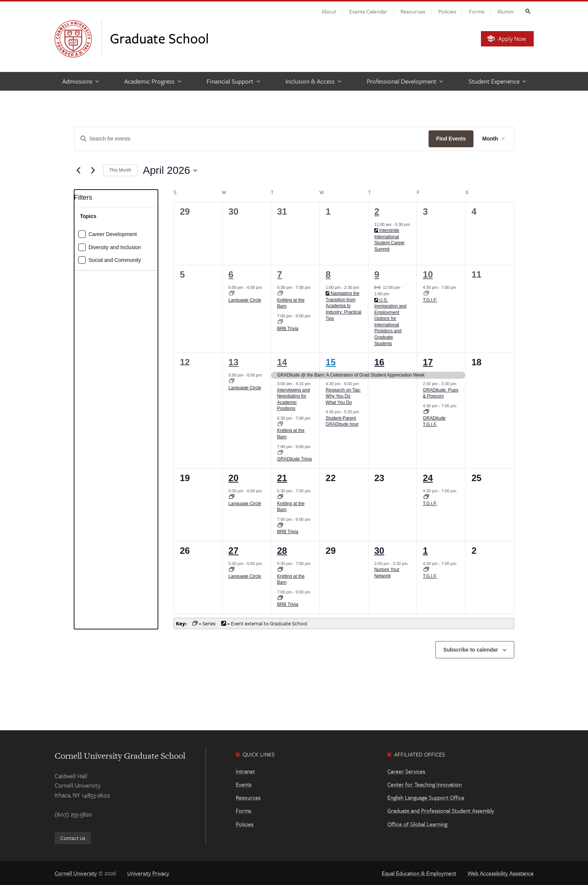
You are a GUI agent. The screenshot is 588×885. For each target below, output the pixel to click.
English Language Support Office (426, 797)
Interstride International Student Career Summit (389, 240)
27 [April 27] (233, 551)
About (329, 11)
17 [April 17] (428, 362)
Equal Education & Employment (419, 873)
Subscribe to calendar (470, 650)
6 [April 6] (231, 274)
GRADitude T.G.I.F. (434, 421)
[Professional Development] (405, 81)
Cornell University (76, 873)
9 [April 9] (377, 274)
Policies (447, 11)
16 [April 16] (379, 362)
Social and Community (115, 260)
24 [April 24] (428, 478)
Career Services (406, 771)
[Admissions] (80, 81)
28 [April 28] (282, 551)
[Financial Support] (233, 81)
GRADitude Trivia (294, 459)
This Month (120, 170)
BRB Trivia (288, 329)
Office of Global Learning (417, 824)
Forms (477, 11)
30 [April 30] (379, 551)
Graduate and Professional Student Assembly (441, 810)
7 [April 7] (279, 274)
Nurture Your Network (387, 573)
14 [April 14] (282, 362)
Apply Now (512, 39)
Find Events (451, 139)
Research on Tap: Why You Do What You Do (343, 396)
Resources (413, 11)
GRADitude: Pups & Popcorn (441, 393)
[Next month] (93, 170)
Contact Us (73, 838)
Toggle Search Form (527, 11)
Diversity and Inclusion (115, 247)
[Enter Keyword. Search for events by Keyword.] (252, 139)
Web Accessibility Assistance (501, 873)
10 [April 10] (428, 274)
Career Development (113, 234)
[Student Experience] (497, 81)
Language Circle (245, 300)
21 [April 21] (282, 478)
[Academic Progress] (152, 81)
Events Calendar (368, 11)
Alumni (505, 11)
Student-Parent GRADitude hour (342, 421)
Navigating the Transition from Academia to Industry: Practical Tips (343, 306)
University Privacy (148, 873)
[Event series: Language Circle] (232, 294)
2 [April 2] (377, 212)
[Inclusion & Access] (313, 81)
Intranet (245, 771)
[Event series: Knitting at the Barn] (280, 294)
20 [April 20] (233, 478)
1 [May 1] (425, 551)
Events (244, 784)
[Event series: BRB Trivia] (280, 322)
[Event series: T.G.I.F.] (426, 294)
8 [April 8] (328, 274)
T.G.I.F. (430, 300)
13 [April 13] (233, 362)
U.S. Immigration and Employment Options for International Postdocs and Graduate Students (390, 322)
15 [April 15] (331, 362)
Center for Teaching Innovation (425, 784)
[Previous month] (79, 170)
